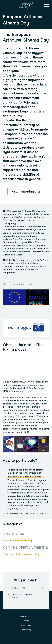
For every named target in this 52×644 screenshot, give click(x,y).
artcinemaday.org (26, 191)
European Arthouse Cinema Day (22, 554)
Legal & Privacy (26, 616)
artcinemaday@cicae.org (18, 541)
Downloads (26, 625)
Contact (26, 621)
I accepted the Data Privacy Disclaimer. (23, 596)
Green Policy (26, 630)
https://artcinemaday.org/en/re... (25, 476)
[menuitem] (26, 616)
